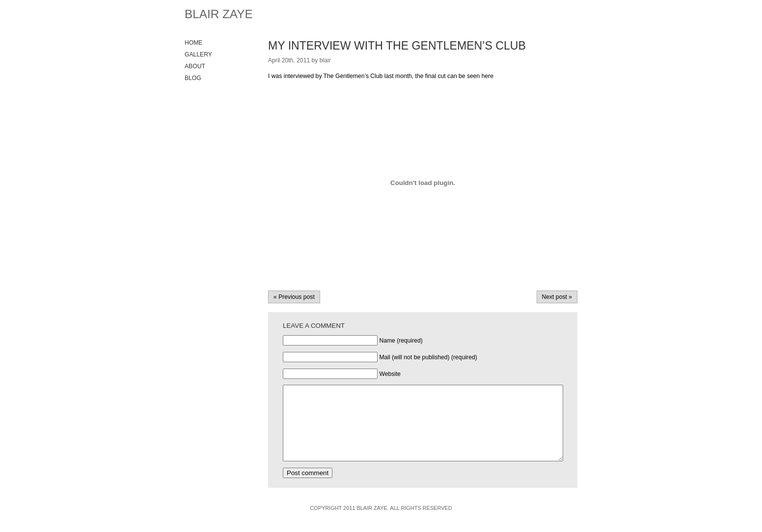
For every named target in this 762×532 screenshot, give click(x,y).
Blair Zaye (219, 14)
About (195, 66)
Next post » (557, 297)
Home (193, 43)
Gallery (198, 54)
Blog (193, 78)
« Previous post (294, 297)
